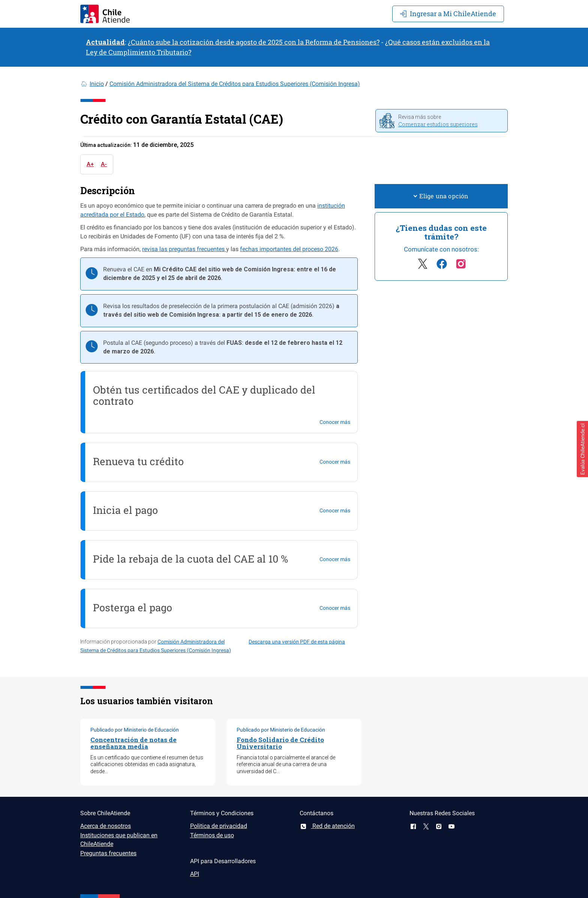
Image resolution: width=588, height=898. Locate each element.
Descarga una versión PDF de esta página (297, 642)
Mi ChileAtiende (448, 13)
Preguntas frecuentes (108, 853)
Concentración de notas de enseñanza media (133, 743)
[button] (582, 449)
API (195, 874)
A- (104, 164)
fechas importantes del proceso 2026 (289, 249)
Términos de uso (212, 835)
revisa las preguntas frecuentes (184, 249)
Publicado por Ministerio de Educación (135, 730)
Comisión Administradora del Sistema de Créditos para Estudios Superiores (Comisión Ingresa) (235, 84)
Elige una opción (441, 196)
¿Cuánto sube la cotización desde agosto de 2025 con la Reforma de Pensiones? (254, 42)
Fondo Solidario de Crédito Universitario (280, 743)
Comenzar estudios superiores (438, 124)
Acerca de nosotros (106, 826)
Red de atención (327, 826)
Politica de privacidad (219, 826)
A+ (90, 164)
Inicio (97, 84)
